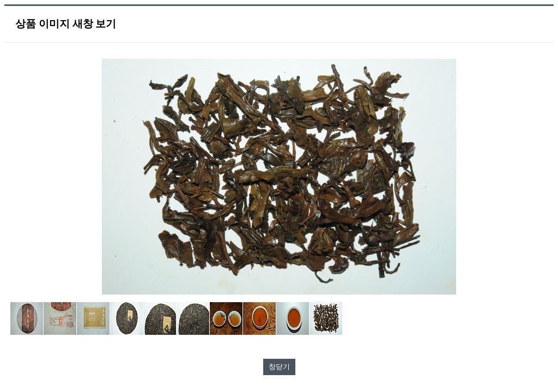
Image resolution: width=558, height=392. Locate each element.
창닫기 (279, 367)
